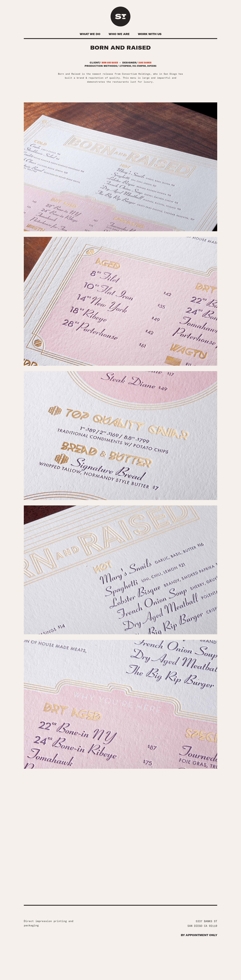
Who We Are (119, 34)
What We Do (90, 34)
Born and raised (110, 64)
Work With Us (150, 34)
